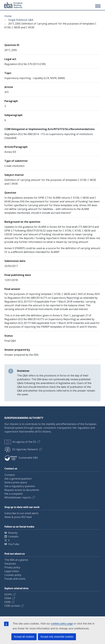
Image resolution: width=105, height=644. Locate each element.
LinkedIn (13, 537)
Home (8, 16)
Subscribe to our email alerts (21, 513)
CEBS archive (12, 606)
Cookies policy (13, 575)
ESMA (8, 598)
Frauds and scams (15, 579)
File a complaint (14, 494)
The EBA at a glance (16, 560)
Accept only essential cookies (57, 637)
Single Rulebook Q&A (21, 20)
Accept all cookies (24, 637)
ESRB (7, 602)
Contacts (10, 475)
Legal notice (12, 571)
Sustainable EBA (21, 458)
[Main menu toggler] (97, 6)
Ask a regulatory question (20, 486)
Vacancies (10, 564)
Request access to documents (22, 490)
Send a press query (16, 482)
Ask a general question (18, 479)
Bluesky (13, 533)
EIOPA (8, 594)
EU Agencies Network (21, 449)
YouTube (14, 544)
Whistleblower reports (18, 497)
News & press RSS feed (18, 517)
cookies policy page (62, 624)
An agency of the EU (20, 442)
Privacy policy (12, 567)
